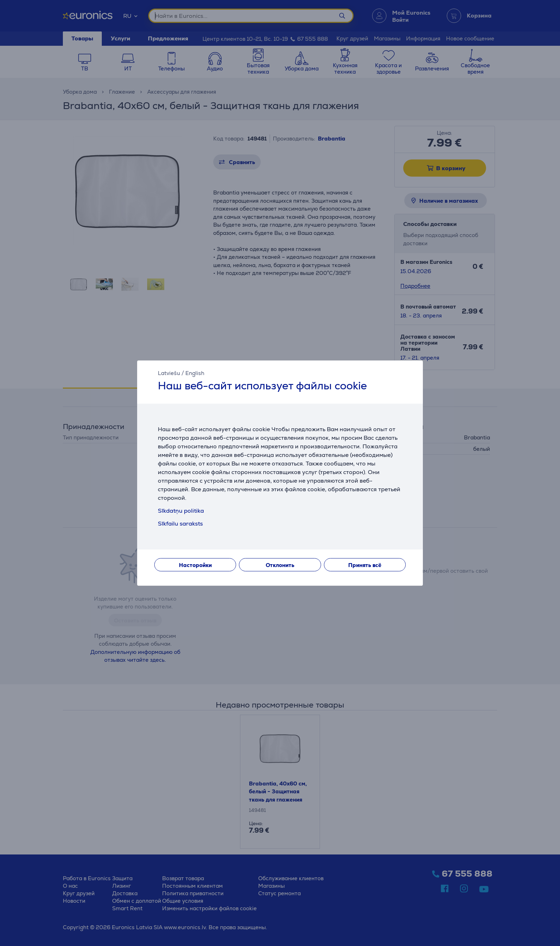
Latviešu (169, 373)
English (195, 373)
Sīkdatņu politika (181, 511)
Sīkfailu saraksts (180, 524)
